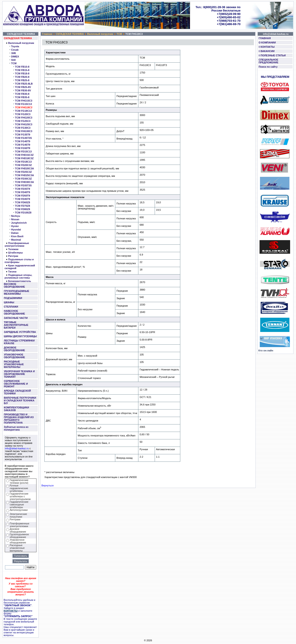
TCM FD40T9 (23, 192)
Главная (47, 34)
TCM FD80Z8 (23, 209)
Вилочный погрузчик (21, 43)
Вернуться (47, 485)
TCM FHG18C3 (24, 107)
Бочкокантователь (20, 281)
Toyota (15, 46)
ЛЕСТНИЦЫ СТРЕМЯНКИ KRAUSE (19, 342)
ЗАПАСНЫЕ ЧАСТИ (16, 318)
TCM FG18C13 (23, 111)
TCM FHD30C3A (24, 182)
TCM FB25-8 (22, 80)
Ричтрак (13, 256)
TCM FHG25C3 (24, 124)
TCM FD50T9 (23, 196)
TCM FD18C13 (23, 162)
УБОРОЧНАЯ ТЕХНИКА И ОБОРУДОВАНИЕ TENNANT (19, 374)
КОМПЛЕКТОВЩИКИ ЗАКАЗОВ (16, 409)
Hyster (15, 226)
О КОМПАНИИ (267, 43)
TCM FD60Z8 (23, 202)
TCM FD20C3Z (23, 165)
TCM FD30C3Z (23, 179)
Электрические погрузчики (18, 515)
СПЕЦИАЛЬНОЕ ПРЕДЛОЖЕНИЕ (268, 61)
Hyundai (16, 230)
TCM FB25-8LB (24, 84)
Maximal (16, 240)
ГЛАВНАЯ (265, 38)
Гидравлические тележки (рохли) (19, 481)
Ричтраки (15, 519)
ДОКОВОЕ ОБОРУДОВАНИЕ (14, 349)
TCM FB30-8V (23, 90)
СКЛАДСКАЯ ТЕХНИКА (18, 38)
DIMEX (15, 57)
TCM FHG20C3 (24, 118)
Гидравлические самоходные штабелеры (19, 504)
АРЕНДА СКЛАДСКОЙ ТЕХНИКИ (17, 392)
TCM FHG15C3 (24, 101)
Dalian (15, 233)
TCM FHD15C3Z (24, 155)
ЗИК (14, 53)
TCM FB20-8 (22, 77)
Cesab (15, 50)
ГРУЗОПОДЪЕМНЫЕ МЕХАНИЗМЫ (17, 292)
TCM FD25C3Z (23, 172)
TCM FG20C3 (23, 114)
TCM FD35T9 (23, 189)
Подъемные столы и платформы (19, 261)
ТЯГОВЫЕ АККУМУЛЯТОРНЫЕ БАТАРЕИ (16, 325)
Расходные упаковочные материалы (17, 548)
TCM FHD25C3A (24, 175)
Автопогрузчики (19, 510)
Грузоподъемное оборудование (19, 536)
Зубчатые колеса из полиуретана (16, 428)
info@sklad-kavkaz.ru (17, 448)
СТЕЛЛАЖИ (11, 307)
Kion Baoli (17, 236)
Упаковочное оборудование (18, 541)
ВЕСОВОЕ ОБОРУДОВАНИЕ (14, 285)
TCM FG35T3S (23, 138)
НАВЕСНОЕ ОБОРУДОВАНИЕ (14, 312)
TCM (14, 63)
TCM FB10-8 (22, 67)
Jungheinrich (19, 223)
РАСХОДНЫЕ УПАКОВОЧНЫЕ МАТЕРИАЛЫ (14, 364)
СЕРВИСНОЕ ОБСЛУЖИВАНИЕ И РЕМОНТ (16, 384)
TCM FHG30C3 (24, 131)
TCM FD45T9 (23, 199)
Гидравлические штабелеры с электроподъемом (20, 496)
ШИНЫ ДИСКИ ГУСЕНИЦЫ (20, 336)
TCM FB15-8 (22, 70)
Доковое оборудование (18, 530)
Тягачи (12, 272)
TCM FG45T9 (23, 145)
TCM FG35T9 (23, 135)
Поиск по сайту (268, 67)
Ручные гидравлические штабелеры (19, 488)
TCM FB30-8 (22, 94)
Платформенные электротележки (17, 244)
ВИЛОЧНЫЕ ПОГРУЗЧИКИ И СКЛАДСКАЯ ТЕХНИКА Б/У (20, 400)
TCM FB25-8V (23, 87)
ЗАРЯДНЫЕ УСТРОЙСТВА (20, 332)
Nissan (15, 219)
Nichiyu (16, 216)
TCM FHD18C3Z (24, 158)
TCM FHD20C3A (24, 168)
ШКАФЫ (9, 302)
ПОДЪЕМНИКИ (13, 298)
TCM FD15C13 (23, 152)
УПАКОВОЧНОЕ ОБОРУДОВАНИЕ (14, 356)
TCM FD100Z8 (23, 213)
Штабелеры (16, 253)
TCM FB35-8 (22, 97)
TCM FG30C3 (23, 128)
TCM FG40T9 (23, 141)
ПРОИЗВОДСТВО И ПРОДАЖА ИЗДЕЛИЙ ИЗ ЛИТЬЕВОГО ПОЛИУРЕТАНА (19, 419)
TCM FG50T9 (23, 148)
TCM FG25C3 (23, 121)
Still (13, 60)
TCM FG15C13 (23, 104)
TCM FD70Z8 (23, 206)
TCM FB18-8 (22, 73)
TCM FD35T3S (23, 185)
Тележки (13, 249)
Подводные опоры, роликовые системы (18, 276)
